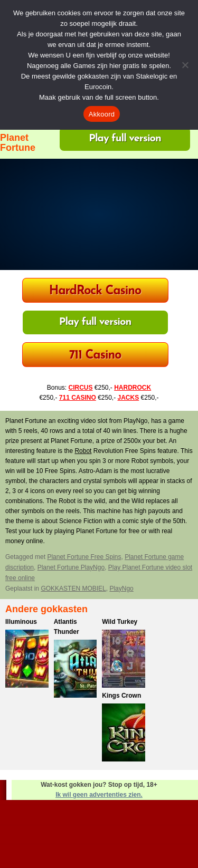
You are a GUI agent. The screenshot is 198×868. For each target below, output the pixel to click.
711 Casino (95, 356)
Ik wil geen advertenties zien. (99, 795)
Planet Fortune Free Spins (84, 557)
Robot (83, 451)
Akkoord (102, 114)
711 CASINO (78, 398)
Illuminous (21, 622)
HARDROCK (133, 388)
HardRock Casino (95, 291)
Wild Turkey (120, 622)
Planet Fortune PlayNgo (71, 567)
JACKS (129, 398)
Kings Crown (121, 696)
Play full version (125, 139)
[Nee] (185, 65)
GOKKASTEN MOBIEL (73, 589)
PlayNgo (121, 589)
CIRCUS (80, 388)
